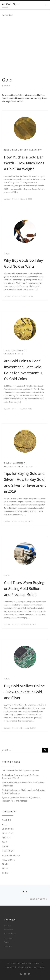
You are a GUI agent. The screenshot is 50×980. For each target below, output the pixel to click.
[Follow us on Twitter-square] (29, 974)
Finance (6, 838)
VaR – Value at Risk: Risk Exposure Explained (21, 771)
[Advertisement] (25, 46)
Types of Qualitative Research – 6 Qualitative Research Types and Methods (21, 799)
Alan (8, 199)
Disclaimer (9, 930)
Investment (8, 851)
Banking (6, 820)
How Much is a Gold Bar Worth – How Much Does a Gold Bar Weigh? (24, 163)
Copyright (8, 938)
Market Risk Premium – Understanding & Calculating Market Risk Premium (24, 792)
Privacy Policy (10, 934)
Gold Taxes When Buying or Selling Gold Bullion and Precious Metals (24, 589)
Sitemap (8, 946)
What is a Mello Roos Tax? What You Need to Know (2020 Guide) (23, 784)
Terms (5, 873)
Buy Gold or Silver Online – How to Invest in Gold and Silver (24, 692)
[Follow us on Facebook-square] (25, 974)
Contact (8, 925)
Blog (5, 825)
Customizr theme (38, 967)
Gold (5, 842)
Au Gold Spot (20, 963)
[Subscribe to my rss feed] (21, 974)
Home (5, 15)
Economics (8, 829)
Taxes (5, 869)
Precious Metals (11, 855)
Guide (5, 846)
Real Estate (8, 860)
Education (8, 833)
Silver (5, 864)
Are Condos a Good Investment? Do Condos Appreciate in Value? (21, 777)
